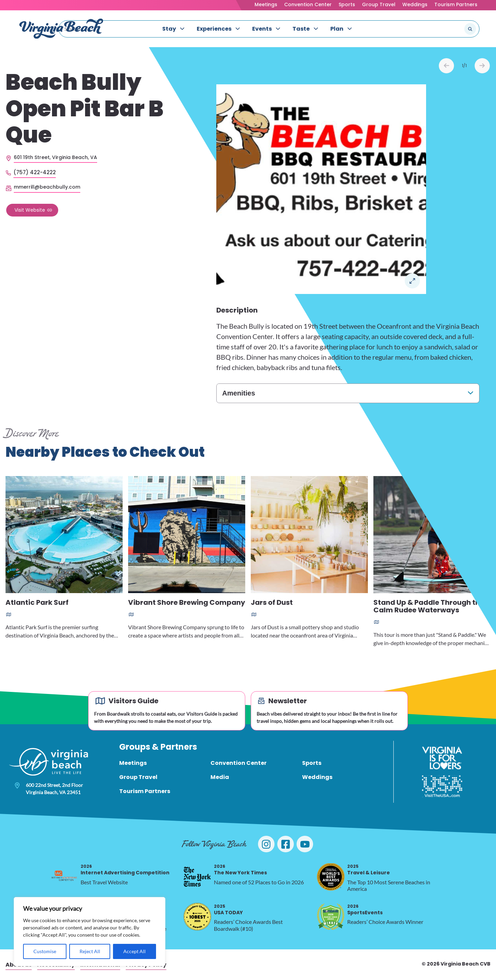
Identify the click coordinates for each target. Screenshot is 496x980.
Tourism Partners (456, 4)
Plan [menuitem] (337, 29)
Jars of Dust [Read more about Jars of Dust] (272, 603)
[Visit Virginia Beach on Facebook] (286, 844)
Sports (347, 4)
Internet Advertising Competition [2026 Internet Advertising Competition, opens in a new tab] (125, 870)
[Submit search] (470, 29)
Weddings (415, 4)
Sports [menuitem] (312, 763)
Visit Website (30, 210)
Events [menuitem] (262, 29)
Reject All (90, 951)
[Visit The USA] (442, 786)
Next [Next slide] (482, 66)
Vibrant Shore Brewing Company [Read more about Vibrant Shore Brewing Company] (187, 603)
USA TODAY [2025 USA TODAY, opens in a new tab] (228, 910)
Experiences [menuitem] (214, 29)
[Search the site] (447, 29)
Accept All (135, 951)
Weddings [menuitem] (317, 777)
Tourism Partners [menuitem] (145, 791)
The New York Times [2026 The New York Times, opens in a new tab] (240, 870)
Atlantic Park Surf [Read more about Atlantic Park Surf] (37, 603)
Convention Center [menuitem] (239, 763)
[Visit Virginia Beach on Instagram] (266, 844)
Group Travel (379, 4)
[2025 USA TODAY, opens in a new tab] (197, 917)
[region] (90, 932)
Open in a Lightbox (412, 281)
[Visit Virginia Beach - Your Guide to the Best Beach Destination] (61, 29)
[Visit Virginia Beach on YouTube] (305, 844)
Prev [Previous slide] (446, 66)
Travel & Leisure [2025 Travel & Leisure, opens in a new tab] (369, 870)
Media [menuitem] (220, 777)
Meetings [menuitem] (133, 763)
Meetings (266, 4)
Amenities (239, 393)
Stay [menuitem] (169, 29)
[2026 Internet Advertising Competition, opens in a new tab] (64, 877)
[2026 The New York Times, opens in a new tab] (197, 877)
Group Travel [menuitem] (138, 777)
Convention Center (308, 4)
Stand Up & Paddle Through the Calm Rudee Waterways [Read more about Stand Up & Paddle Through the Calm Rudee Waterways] (429, 607)
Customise (45, 951)
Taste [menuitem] (301, 29)
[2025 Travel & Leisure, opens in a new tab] (331, 877)
